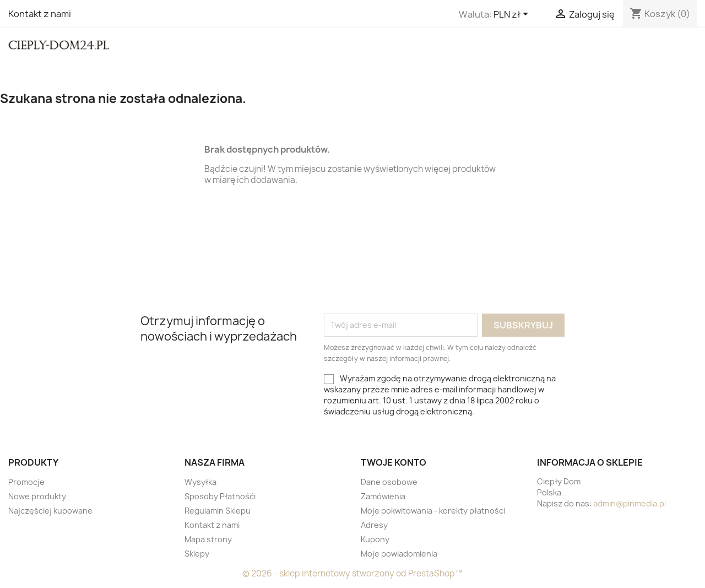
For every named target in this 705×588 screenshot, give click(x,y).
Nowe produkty (37, 496)
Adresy (374, 525)
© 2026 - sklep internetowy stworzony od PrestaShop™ (352, 573)
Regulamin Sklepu (218, 511)
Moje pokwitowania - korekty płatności (433, 511)
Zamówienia (383, 496)
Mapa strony (208, 539)
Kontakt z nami (40, 14)
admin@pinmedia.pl (630, 503)
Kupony (375, 539)
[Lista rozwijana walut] (513, 15)
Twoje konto (394, 462)
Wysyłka (200, 482)
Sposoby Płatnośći (220, 496)
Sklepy (197, 554)
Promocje (26, 482)
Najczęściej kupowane (50, 511)
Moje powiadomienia (399, 554)
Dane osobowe (389, 482)
